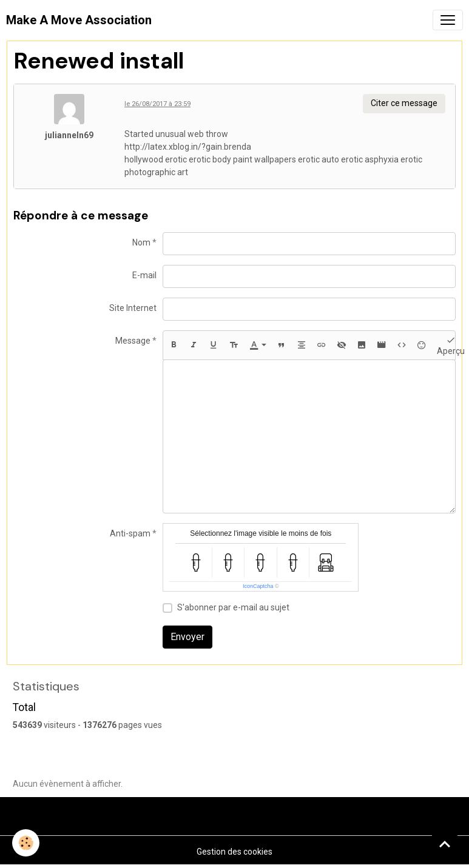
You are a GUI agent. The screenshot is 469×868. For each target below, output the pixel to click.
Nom (141, 242)
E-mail (144, 275)
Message (133, 341)
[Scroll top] (445, 844)
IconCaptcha (258, 586)
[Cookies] (26, 843)
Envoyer (187, 637)
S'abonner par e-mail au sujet (233, 607)
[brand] (79, 20)
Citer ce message (404, 103)
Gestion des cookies (234, 852)
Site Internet (133, 308)
